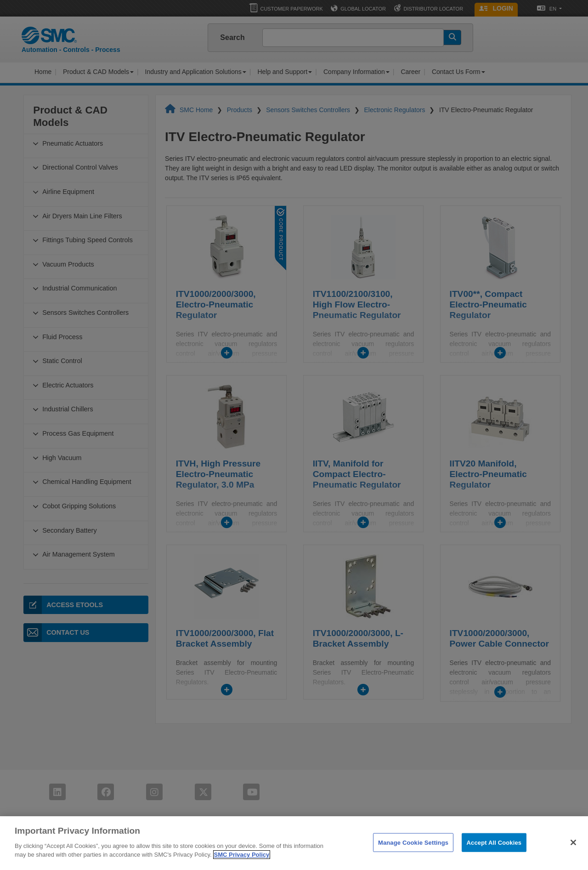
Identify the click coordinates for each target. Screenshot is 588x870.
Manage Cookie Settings (413, 855)
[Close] (573, 855)
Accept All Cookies (494, 855)
